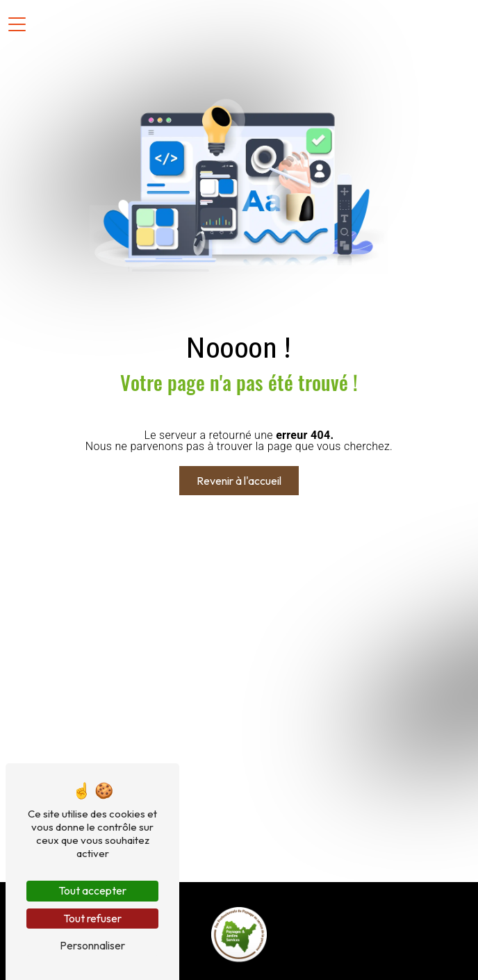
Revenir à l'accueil (239, 481)
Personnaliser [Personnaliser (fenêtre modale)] (92, 945)
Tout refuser (92, 918)
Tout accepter (92, 890)
